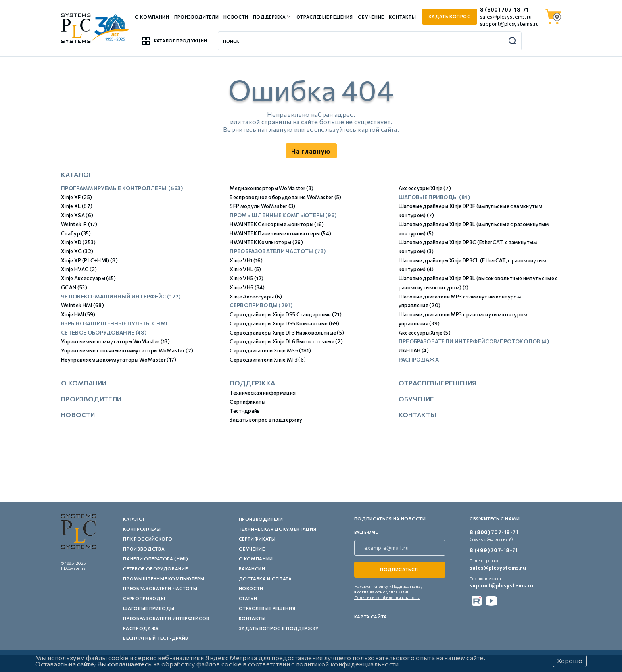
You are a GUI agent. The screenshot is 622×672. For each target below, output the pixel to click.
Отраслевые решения (325, 17)
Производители (197, 17)
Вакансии (252, 569)
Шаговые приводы (149, 608)
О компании (152, 17)
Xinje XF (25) (77, 197)
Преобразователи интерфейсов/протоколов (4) (474, 341)
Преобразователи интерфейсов (166, 618)
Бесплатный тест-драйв (156, 638)
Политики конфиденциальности (387, 597)
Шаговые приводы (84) (434, 197)
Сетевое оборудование (155, 569)
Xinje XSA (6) (77, 215)
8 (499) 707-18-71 (494, 550)
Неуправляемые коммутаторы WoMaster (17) (119, 360)
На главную (311, 151)
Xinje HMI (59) (78, 314)
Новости (236, 17)
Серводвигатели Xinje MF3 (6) (268, 360)
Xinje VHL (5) (245, 269)
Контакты (402, 17)
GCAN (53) (74, 287)
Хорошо (570, 661)
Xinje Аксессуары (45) (89, 278)
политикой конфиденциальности (347, 664)
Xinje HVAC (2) (79, 269)
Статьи (248, 598)
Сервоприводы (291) (261, 305)
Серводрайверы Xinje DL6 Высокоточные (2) (286, 341)
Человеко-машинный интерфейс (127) (121, 297)
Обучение (371, 17)
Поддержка (270, 17)
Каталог (134, 519)
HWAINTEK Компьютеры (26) (266, 242)
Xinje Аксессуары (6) (256, 297)
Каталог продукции (174, 41)
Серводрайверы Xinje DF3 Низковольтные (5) (287, 333)
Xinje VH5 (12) (247, 278)
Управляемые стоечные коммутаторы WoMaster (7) (127, 350)
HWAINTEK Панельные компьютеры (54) (280, 233)
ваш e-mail (366, 532)
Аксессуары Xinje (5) (425, 333)
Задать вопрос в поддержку (266, 420)
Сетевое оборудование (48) (104, 333)
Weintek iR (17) (79, 224)
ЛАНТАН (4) (414, 350)
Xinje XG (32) (77, 251)
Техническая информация (263, 393)
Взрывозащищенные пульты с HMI (114, 323)
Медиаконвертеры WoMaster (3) (272, 188)
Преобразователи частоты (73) (278, 251)
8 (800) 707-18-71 (504, 10)
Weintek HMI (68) (83, 305)
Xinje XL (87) (77, 206)
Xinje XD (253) (78, 242)
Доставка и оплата (265, 579)
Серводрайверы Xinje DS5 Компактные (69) (284, 323)
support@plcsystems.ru (509, 24)
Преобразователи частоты (160, 588)
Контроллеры (142, 529)
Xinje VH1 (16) (246, 260)
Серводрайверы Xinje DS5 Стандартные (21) (286, 314)
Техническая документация (278, 529)
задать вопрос (450, 16)
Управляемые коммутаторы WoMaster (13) (115, 341)
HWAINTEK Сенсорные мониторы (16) (277, 224)
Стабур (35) (76, 233)
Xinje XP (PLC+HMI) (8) (89, 260)
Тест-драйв (245, 411)
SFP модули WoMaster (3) (262, 206)
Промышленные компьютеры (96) (283, 215)
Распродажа (419, 360)
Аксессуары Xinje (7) (425, 188)
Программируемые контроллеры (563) (122, 188)
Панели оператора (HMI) (156, 559)
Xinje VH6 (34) (247, 287)
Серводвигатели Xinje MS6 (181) (270, 350)
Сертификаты (248, 402)
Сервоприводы (144, 598)
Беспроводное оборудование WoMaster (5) (285, 197)
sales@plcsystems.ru (506, 17)
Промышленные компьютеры (164, 579)
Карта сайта (371, 617)
